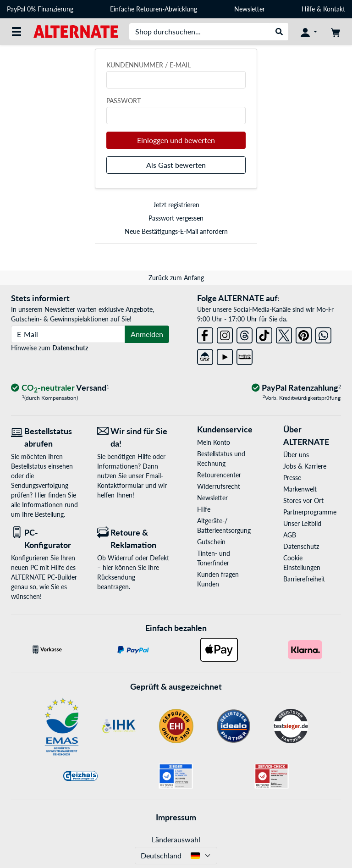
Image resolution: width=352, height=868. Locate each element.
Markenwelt (300, 489)
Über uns (296, 455)
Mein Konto (214, 442)
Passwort (124, 101)
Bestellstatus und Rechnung (221, 459)
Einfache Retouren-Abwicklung (154, 9)
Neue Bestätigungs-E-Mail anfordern (176, 231)
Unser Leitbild (302, 523)
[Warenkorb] (335, 32)
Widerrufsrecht (219, 486)
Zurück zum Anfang (176, 278)
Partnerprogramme (310, 512)
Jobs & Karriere (305, 466)
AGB (290, 535)
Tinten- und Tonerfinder (214, 558)
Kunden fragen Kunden (218, 579)
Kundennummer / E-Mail (148, 65)
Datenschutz (70, 348)
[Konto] (309, 32)
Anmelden (147, 334)
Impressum (176, 817)
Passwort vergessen (176, 218)
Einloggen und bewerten (176, 140)
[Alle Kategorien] (16, 32)
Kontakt (334, 9)
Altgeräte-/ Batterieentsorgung (224, 525)
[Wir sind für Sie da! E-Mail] (133, 437)
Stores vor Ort (303, 500)
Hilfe (308, 9)
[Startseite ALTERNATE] (76, 31)
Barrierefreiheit (304, 579)
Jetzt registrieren (176, 205)
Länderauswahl (176, 839)
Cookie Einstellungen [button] (302, 563)
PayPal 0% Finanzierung (40, 9)
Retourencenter (219, 475)
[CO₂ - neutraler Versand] (60, 388)
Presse (292, 478)
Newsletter (250, 9)
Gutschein (211, 542)
